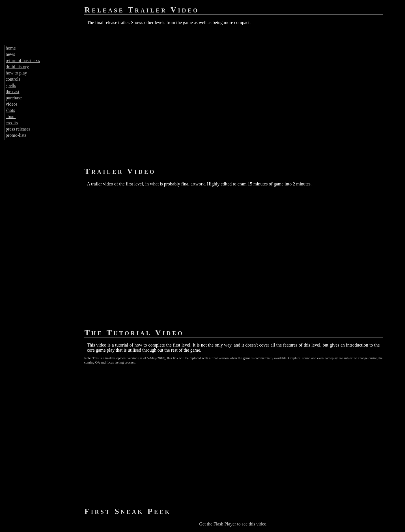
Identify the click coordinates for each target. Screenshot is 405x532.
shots (10, 110)
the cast (12, 92)
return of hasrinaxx (23, 60)
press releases (18, 129)
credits (12, 123)
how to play (16, 73)
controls (13, 79)
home (11, 48)
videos (12, 104)
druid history (17, 67)
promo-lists (16, 135)
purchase (14, 98)
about (11, 117)
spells (11, 85)
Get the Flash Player (217, 524)
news (10, 54)
